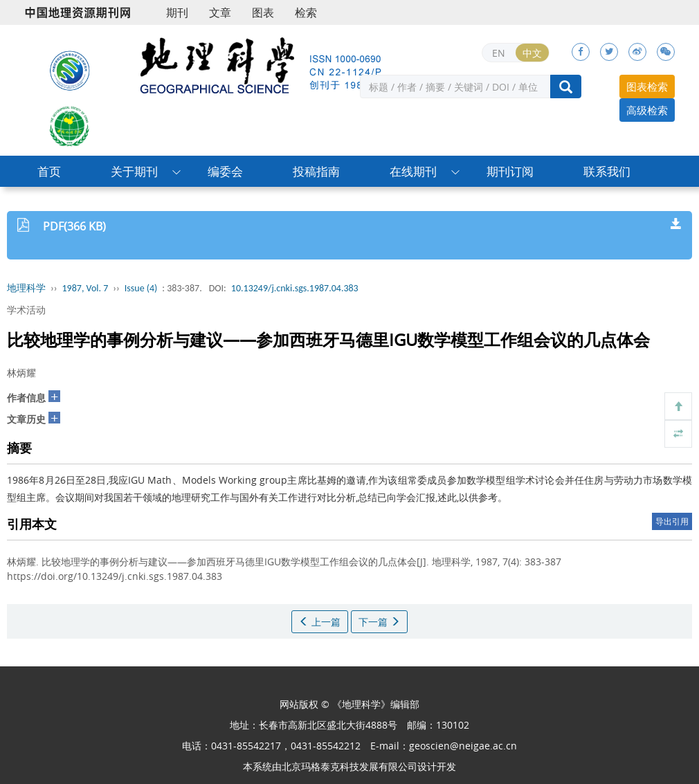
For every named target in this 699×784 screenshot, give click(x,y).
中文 (532, 53)
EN (499, 53)
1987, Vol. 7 (85, 288)
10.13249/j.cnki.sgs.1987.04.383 (295, 288)
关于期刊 (134, 171)
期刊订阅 (510, 171)
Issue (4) (141, 288)
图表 (263, 12)
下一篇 (379, 622)
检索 (306, 12)
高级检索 (647, 110)
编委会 (225, 171)
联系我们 (607, 171)
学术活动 (26, 310)
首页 (49, 171)
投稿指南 (316, 171)
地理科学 (26, 288)
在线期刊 (413, 171)
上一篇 (320, 622)
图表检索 (647, 86)
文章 (220, 12)
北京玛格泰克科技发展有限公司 (349, 766)
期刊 (177, 12)
